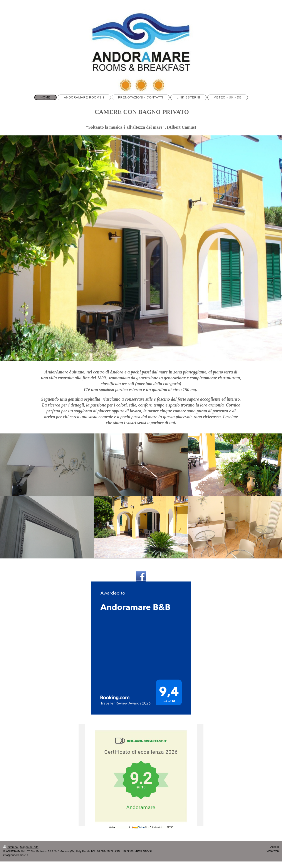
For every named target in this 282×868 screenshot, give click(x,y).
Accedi (274, 847)
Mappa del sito (29, 847)
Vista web (273, 851)
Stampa (11, 847)
